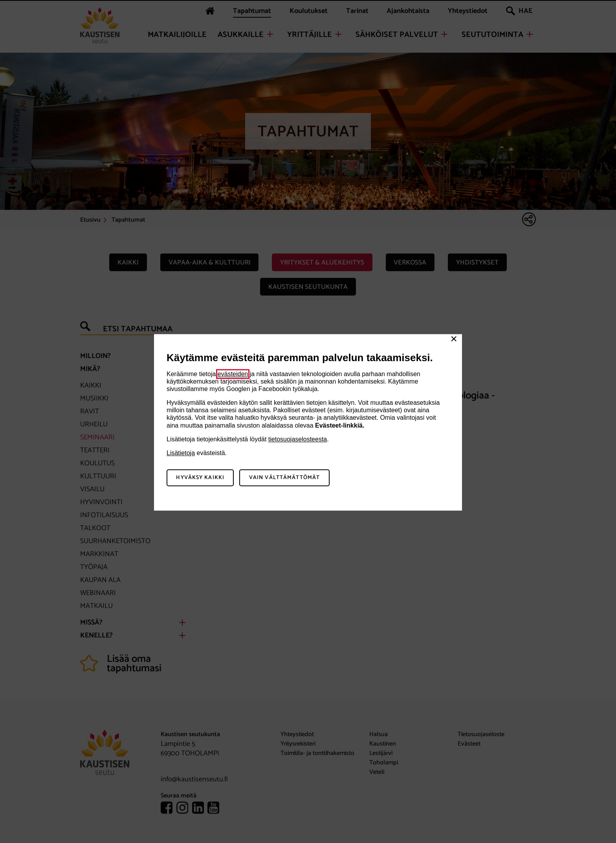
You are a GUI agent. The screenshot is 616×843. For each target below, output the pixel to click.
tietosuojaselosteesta (298, 439)
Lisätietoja (181, 453)
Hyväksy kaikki (200, 478)
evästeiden (233, 374)
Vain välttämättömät (284, 478)
